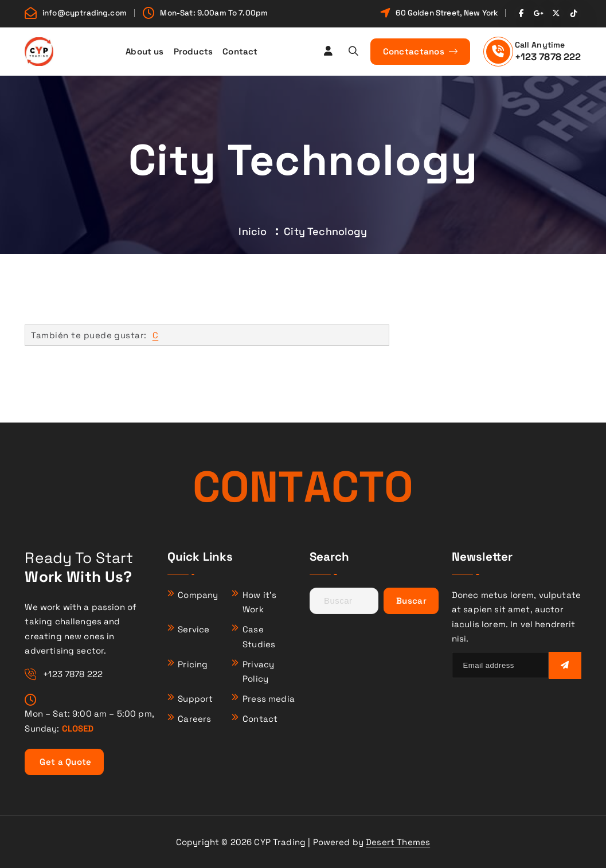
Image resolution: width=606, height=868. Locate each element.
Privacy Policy (258, 672)
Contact (240, 51)
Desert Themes (398, 842)
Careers (194, 719)
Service (193, 629)
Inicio (253, 231)
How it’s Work (259, 602)
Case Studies (259, 637)
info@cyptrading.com (85, 13)
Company (198, 595)
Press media (269, 699)
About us (144, 51)
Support (195, 699)
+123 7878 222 (548, 57)
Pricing (193, 664)
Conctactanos (421, 51)
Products (193, 51)
